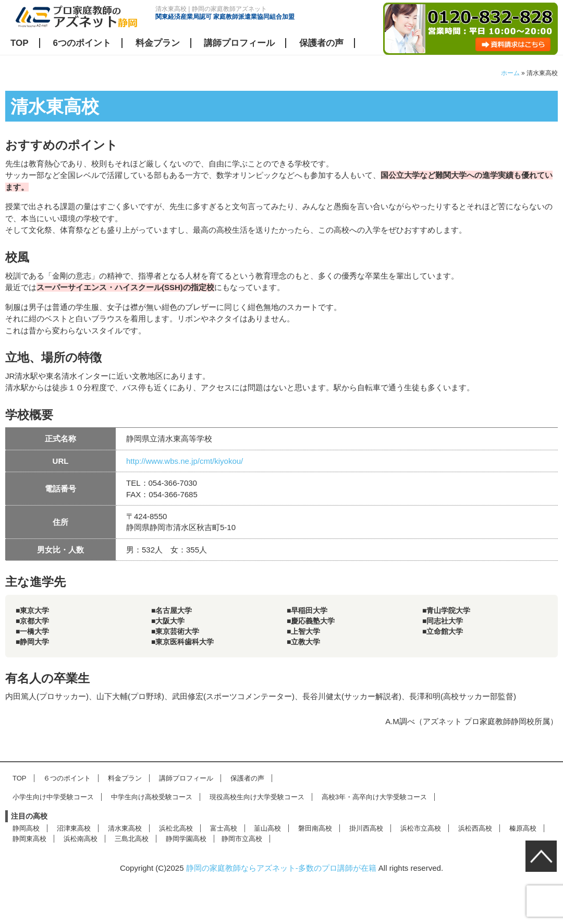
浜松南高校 (81, 839)
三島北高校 (132, 839)
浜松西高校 (475, 828)
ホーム (510, 73)
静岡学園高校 (186, 839)
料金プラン (158, 43)
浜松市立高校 (421, 828)
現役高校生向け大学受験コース (257, 797)
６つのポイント (67, 778)
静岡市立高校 (242, 839)
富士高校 (224, 828)
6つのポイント (82, 43)
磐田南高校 (315, 828)
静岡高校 (26, 828)
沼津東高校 (74, 828)
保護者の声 (321, 43)
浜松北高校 (176, 828)
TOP (20, 43)
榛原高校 (523, 828)
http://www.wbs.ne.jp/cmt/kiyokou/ (185, 461)
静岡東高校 (29, 839)
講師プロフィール (239, 43)
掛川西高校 (366, 828)
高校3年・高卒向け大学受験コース (374, 797)
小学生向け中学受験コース (53, 797)
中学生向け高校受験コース (152, 797)
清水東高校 (125, 828)
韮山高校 (267, 828)
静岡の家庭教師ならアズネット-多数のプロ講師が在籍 (281, 868)
